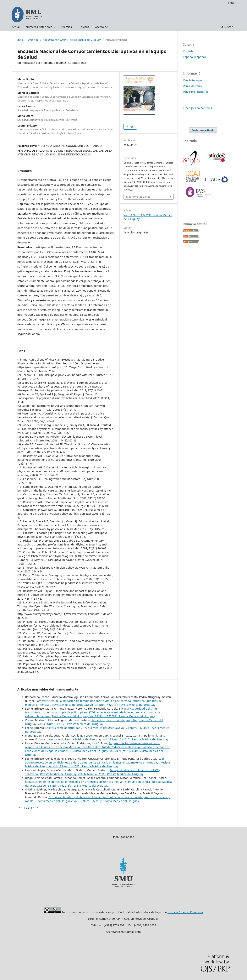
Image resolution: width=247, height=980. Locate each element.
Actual (16, 27)
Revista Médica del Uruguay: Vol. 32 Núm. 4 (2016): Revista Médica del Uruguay (92, 774)
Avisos (85, 27)
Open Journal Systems (198, 108)
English (188, 51)
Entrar (232, 3)
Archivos (33, 40)
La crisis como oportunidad (63, 728)
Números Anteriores (39, 27)
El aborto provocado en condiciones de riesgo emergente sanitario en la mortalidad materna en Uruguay (95, 761)
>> (37, 808)
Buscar (227, 27)
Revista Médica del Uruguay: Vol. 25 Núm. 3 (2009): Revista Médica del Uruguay (103, 716)
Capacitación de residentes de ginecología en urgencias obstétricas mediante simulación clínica (88, 782)
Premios (67, 27)
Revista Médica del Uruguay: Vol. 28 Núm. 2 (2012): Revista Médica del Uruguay (117, 739)
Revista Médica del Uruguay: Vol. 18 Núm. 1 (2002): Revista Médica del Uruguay (97, 764)
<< (19, 808)
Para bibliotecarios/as (196, 92)
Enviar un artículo (203, 130)
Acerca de (102, 27)
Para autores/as (192, 86)
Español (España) (195, 57)
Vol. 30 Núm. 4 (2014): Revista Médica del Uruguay (72, 40)
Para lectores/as (193, 80)
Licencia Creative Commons (185, 912)
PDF (132, 127)
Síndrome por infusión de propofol (114, 720)
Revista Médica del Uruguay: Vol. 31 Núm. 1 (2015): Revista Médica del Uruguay (98, 784)
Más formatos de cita (138, 197)
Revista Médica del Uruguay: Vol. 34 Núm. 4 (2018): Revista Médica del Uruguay (104, 705)
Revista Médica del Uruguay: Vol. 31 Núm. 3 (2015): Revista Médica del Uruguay (87, 801)
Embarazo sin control (49, 739)
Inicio (20, 40)
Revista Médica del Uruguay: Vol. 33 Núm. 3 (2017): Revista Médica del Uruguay (94, 722)
